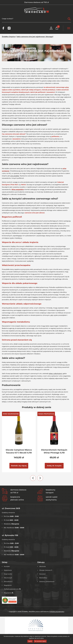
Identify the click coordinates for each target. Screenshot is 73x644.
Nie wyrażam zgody (40, 641)
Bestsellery (43, 578)
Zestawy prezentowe (47, 582)
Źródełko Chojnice (9, 37)
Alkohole (42, 566)
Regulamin (8, 585)
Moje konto (8, 574)
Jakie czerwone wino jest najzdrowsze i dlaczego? (35, 37)
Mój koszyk (8, 578)
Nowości (42, 574)
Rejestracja (8, 570)
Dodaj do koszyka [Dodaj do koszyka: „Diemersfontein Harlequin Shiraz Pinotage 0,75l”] (54, 466)
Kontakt (7, 566)
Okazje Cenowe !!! (46, 570)
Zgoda (30, 641)
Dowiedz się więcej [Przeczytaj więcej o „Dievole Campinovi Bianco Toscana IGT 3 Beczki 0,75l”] (19, 466)
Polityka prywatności (12, 589)
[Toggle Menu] (69, 28)
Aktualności (8, 582)
